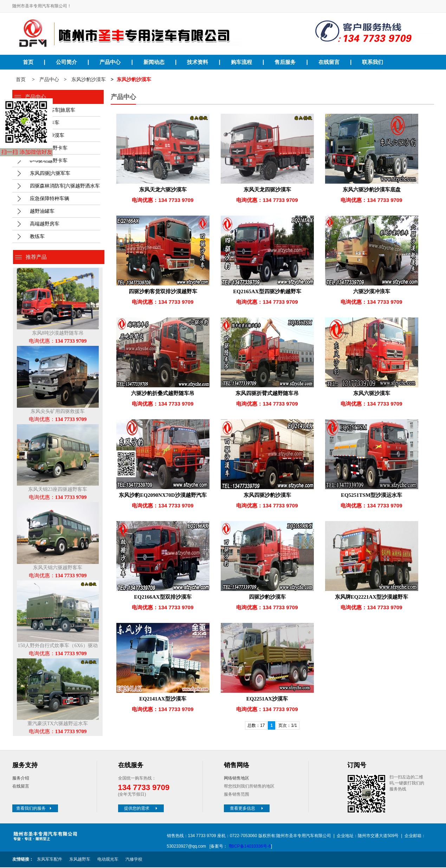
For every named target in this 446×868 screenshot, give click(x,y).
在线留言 (329, 62)
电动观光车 (108, 860)
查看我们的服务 (34, 809)
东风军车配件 (50, 860)
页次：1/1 (288, 726)
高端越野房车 (45, 224)
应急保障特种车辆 (50, 199)
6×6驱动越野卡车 (49, 161)
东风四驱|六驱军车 (50, 174)
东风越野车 (80, 860)
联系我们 (373, 62)
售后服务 (285, 62)
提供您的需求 (141, 809)
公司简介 (66, 62)
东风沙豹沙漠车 (89, 80)
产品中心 (110, 62)
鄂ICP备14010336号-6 (250, 847)
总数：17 (256, 726)
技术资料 (198, 62)
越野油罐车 (42, 212)
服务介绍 (21, 779)
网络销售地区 (237, 779)
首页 (28, 62)
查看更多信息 (247, 809)
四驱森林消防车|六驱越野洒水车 (65, 186)
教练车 (37, 237)
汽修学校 (134, 860)
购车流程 (241, 62)
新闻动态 (154, 62)
